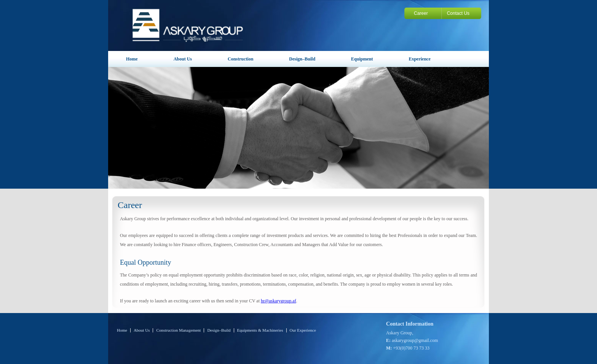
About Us (183, 59)
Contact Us (458, 13)
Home (132, 59)
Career (421, 13)
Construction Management (178, 330)
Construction (240, 59)
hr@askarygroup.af (279, 301)
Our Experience (303, 330)
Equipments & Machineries (260, 330)
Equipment (362, 59)
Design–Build (302, 59)
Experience (419, 59)
